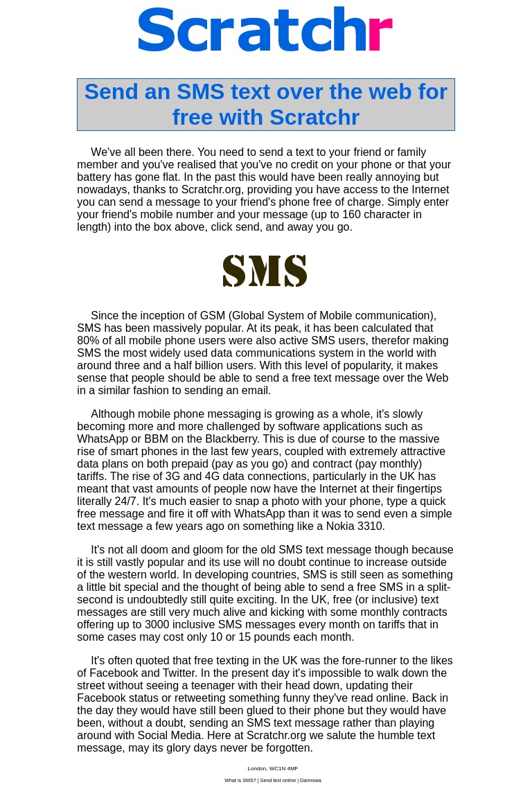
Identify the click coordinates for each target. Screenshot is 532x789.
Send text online (278, 780)
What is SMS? (240, 780)
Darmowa (311, 780)
